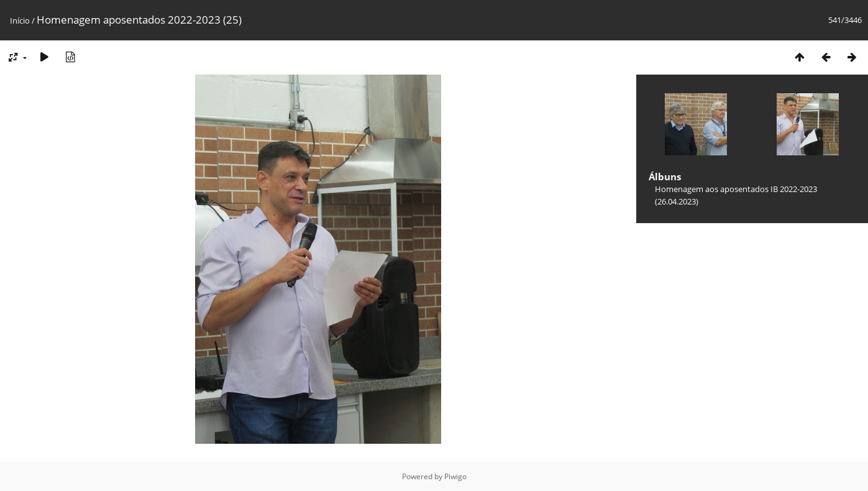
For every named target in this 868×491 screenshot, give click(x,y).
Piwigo (455, 476)
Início (20, 21)
